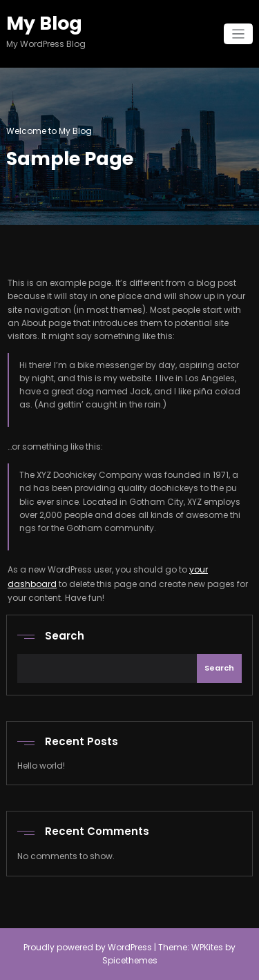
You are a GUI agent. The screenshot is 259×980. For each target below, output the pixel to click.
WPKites (208, 947)
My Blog (44, 23)
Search (65, 636)
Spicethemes (130, 960)
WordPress (130, 947)
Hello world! (41, 766)
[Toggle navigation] (239, 34)
